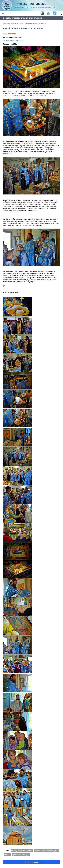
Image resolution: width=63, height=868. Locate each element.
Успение (7, 855)
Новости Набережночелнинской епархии (32, 23)
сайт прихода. (41, 95)
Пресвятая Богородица (21, 855)
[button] (60, 13)
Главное (15, 23)
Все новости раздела (31, 862)
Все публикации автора (15, 41)
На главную (7, 23)
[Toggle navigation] (3, 13)
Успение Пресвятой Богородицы (46, 851)
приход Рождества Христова (22, 851)
